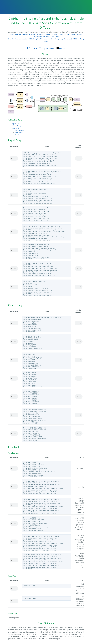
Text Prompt (19, 130)
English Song (16, 124)
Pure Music (19, 133)
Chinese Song (16, 126)
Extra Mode (16, 128)
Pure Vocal (19, 135)
